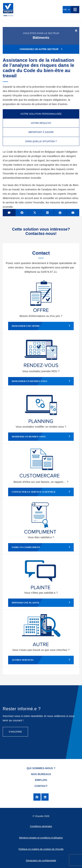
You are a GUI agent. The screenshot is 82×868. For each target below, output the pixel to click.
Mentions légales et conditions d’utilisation (41, 838)
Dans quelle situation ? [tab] (41, 141)
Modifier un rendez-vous (41, 437)
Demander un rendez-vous (41, 381)
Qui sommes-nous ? (41, 768)
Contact (41, 786)
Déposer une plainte (41, 603)
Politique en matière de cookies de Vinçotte (41, 849)
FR (67, 10)
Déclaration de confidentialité (41, 860)
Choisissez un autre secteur (41, 49)
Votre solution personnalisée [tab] (41, 114)
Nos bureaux (41, 774)
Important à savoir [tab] (41, 132)
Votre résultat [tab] (41, 123)
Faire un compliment (41, 547)
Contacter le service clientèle (41, 492)
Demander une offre (41, 326)
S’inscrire (15, 732)
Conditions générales (41, 826)
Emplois (41, 780)
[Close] (76, 30)
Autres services (41, 660)
